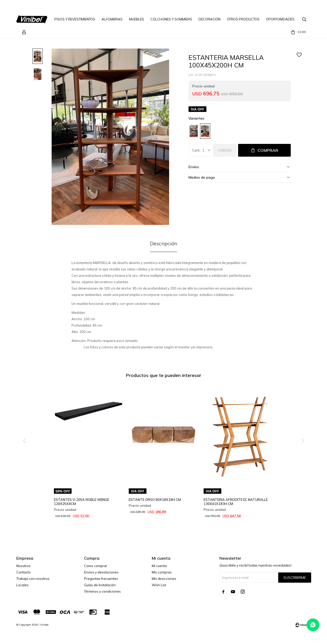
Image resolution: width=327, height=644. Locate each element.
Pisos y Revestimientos (75, 19)
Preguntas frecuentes (101, 579)
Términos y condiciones (102, 591)
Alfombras (112, 19)
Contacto (24, 572)
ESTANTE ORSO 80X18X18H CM (155, 500)
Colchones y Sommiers (171, 19)
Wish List (159, 585)
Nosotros (24, 566)
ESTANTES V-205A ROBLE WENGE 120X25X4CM (81, 502)
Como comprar (96, 566)
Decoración (209, 19)
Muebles (137, 19)
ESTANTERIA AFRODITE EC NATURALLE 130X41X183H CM (236, 502)
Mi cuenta (159, 566)
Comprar (268, 150)
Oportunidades (280, 19)
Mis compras (162, 572)
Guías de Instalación (100, 585)
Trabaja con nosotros (33, 579)
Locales (22, 585)
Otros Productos (243, 19)
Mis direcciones (164, 579)
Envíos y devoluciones (101, 572)
